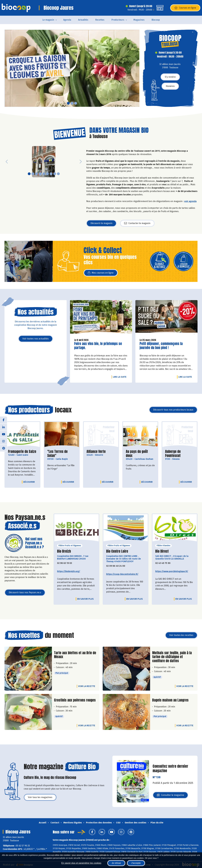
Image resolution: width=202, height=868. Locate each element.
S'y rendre (170, 77)
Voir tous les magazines (40, 797)
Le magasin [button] (48, 20)
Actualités (83, 20)
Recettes (100, 20)
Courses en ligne (185, 8)
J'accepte (136, 863)
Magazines (139, 20)
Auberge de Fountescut (180, 454)
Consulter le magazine (170, 796)
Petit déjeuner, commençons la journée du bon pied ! (161, 346)
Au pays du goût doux (140, 454)
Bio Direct (162, 551)
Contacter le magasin (137, 223)
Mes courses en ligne (101, 273)
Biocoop (156, 20)
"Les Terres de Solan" (62, 454)
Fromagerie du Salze (22, 452)
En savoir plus (85, 599)
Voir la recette (87, 686)
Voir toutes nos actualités (36, 339)
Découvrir (30, 482)
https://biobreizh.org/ (69, 571)
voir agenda (190, 201)
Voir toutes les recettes (181, 635)
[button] (7, 68)
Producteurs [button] (118, 20)
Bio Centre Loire (117, 551)
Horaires (170, 86)
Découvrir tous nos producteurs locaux (173, 410)
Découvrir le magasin (101, 223)
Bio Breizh (64, 551)
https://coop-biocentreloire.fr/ (122, 574)
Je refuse (116, 863)
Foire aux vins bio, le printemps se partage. (98, 346)
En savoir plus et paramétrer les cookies (81, 863)
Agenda (67, 20)
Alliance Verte (96, 452)
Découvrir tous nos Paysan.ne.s (25, 592)
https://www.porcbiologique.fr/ (172, 571)
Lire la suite (120, 377)
